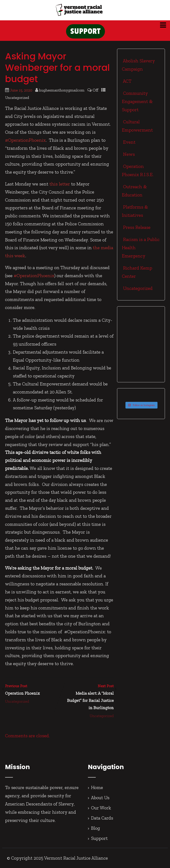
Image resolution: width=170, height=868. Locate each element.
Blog (96, 828)
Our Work (101, 808)
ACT (127, 81)
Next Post (87, 698)
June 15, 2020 (21, 90)
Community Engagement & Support (137, 101)
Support (99, 838)
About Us (100, 798)
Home (97, 787)
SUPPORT (85, 31)
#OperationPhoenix (25, 140)
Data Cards (102, 818)
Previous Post (32, 690)
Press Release (136, 227)
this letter (60, 184)
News (128, 154)
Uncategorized (17, 98)
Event (129, 142)
